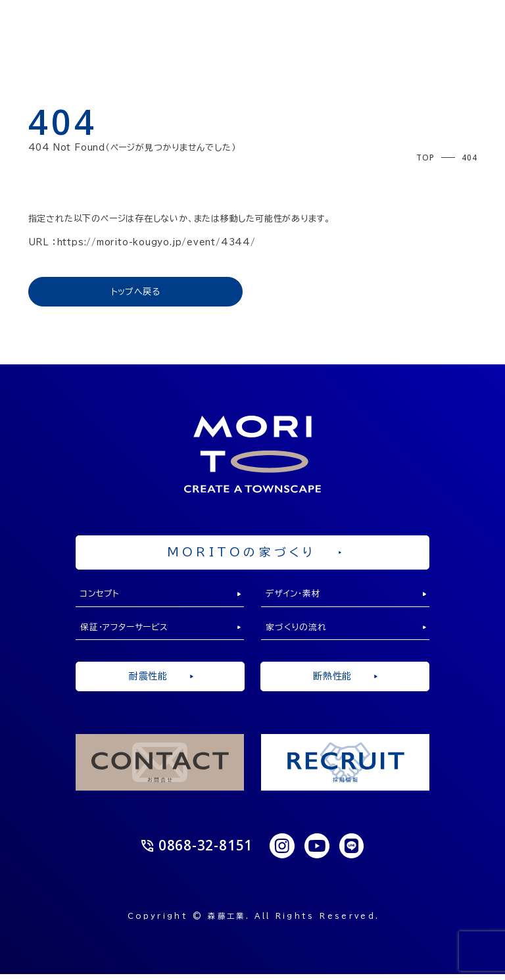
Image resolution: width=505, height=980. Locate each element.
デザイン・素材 (295, 597)
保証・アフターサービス (126, 631)
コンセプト (102, 597)
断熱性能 (345, 682)
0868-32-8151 (197, 852)
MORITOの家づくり (254, 553)
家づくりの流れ (297, 631)
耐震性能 (160, 682)
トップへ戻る (135, 292)
